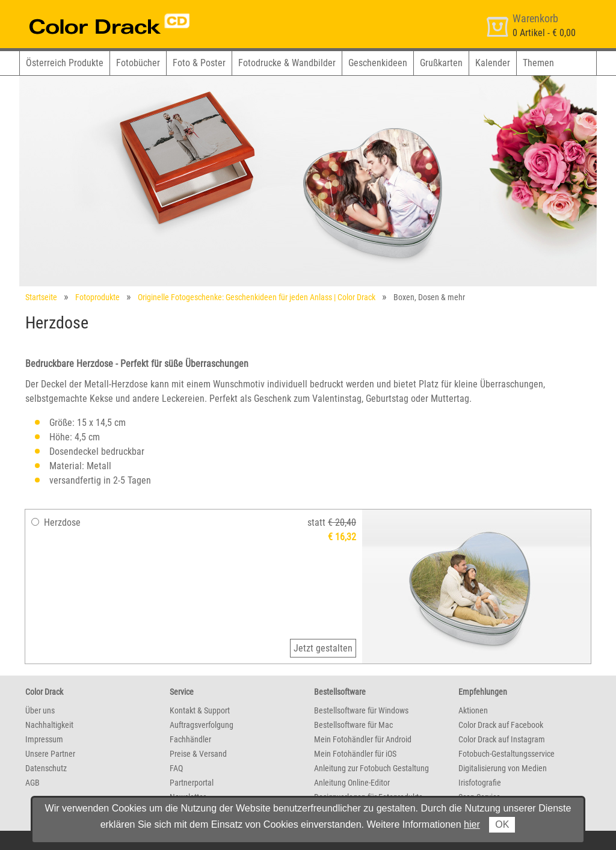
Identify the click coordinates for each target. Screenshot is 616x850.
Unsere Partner (50, 754)
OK (502, 824)
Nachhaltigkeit (49, 725)
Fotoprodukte (97, 297)
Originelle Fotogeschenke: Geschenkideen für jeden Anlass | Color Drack (257, 297)
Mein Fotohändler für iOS (355, 754)
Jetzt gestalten (323, 648)
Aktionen (473, 710)
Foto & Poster (199, 63)
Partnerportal (192, 783)
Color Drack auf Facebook (501, 725)
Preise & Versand (198, 754)
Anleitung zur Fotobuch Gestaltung (371, 768)
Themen (538, 63)
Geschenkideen (378, 63)
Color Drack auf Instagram (502, 739)
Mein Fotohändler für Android (363, 739)
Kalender (493, 63)
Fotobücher (138, 63)
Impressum (44, 739)
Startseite (41, 297)
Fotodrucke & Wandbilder (287, 63)
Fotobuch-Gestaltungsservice (507, 754)
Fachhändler (190, 739)
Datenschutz (46, 768)
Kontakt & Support (200, 710)
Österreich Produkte (65, 63)
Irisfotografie (480, 783)
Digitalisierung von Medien (503, 768)
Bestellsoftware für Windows (361, 710)
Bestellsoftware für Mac (353, 725)
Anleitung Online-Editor (352, 783)
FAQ (176, 768)
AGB (32, 783)
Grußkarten (441, 63)
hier (472, 824)
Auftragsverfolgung (202, 725)
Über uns (40, 710)
